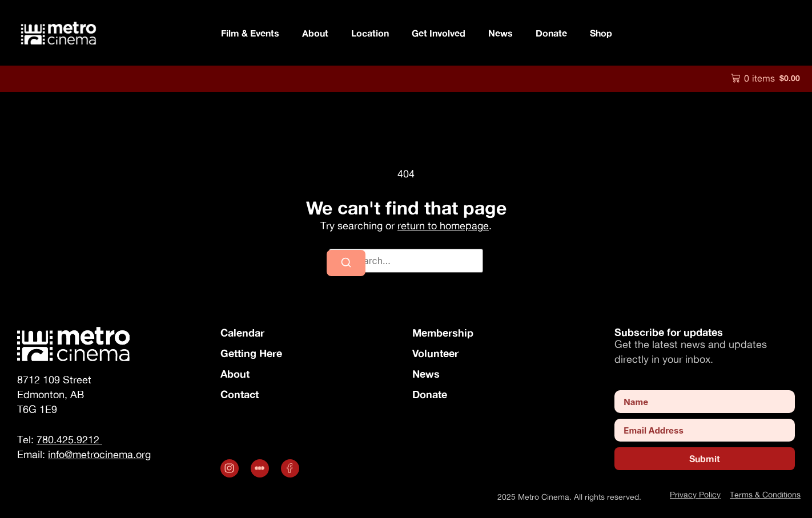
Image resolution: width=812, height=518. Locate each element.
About (315, 33)
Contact (240, 394)
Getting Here (251, 353)
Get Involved (439, 33)
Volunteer (435, 353)
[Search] (346, 263)
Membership (443, 333)
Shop (601, 33)
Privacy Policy (695, 494)
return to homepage (443, 226)
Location (370, 33)
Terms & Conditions (765, 494)
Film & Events (250, 33)
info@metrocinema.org (99, 454)
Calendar (242, 333)
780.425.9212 (69, 440)
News (501, 33)
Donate (551, 33)
